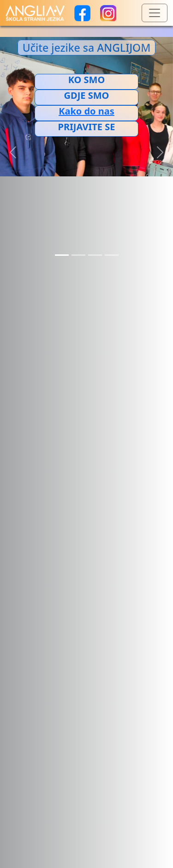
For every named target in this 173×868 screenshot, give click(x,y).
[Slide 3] (95, 255)
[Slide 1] (62, 255)
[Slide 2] (78, 255)
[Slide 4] (112, 255)
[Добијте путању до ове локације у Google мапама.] (86, 111)
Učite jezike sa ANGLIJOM (87, 48)
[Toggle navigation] (155, 13)
